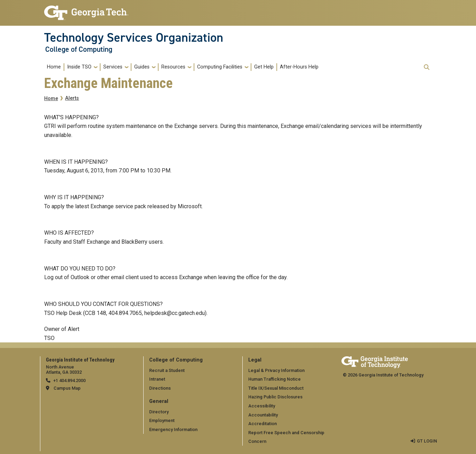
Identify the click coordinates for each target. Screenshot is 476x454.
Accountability (263, 415)
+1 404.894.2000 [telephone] (69, 380)
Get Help (264, 67)
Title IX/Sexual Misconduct (276, 388)
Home (54, 67)
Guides (142, 67)
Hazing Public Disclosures (275, 397)
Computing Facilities (220, 67)
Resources (173, 67)
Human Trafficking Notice (275, 379)
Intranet (157, 379)
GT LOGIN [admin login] (427, 441)
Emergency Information (173, 429)
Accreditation (263, 424)
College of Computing (79, 49)
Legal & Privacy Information (276, 370)
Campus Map (67, 388)
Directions (160, 388)
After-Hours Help (299, 67)
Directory (159, 412)
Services (113, 67)
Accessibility (262, 406)
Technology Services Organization (134, 38)
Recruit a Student (167, 370)
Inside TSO (79, 67)
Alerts (72, 98)
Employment (162, 420)
